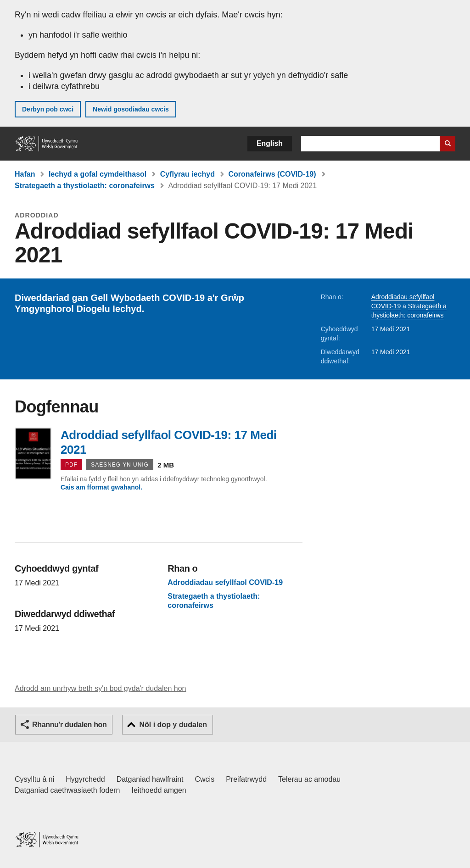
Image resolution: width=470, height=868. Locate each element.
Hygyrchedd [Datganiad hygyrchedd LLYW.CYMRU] (85, 779)
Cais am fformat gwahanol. (101, 487)
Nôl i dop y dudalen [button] (173, 725)
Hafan (25, 174)
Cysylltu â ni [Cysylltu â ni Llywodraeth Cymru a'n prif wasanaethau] (34, 779)
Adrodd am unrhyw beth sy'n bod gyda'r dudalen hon (100, 688)
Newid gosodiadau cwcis (131, 109)
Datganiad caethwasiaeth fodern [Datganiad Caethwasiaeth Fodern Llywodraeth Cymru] (67, 790)
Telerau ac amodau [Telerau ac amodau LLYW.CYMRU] (309, 779)
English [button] (270, 143)
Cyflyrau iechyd (187, 174)
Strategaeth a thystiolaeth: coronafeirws (85, 186)
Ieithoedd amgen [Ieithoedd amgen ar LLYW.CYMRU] (159, 790)
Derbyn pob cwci (48, 109)
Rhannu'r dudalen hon (69, 725)
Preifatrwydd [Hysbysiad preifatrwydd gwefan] (246, 779)
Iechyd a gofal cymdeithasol (98, 174)
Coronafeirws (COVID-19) (272, 174)
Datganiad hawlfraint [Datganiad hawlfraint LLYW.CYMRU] (150, 779)
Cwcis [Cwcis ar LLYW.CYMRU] (205, 779)
